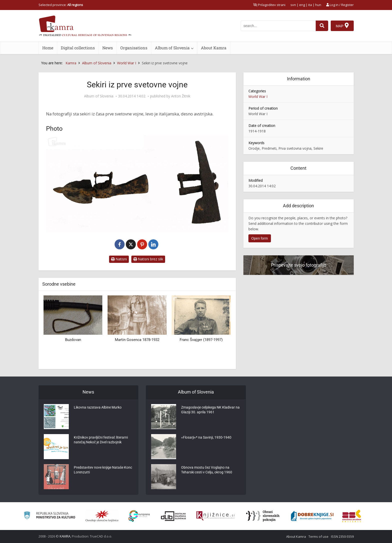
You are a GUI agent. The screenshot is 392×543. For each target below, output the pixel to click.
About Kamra (214, 48)
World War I (258, 97)
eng (302, 5)
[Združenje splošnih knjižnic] (352, 516)
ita (310, 5)
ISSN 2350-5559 (342, 536)
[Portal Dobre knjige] (312, 516)
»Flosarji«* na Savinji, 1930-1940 (206, 438)
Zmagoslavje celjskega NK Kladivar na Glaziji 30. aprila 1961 (210, 410)
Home (48, 48)
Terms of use (318, 536)
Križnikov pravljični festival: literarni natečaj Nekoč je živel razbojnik (101, 440)
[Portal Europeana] (139, 516)
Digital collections (78, 48)
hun (318, 5)
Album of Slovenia (172, 48)
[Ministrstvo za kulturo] (49, 516)
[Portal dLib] (174, 516)
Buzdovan (73, 340)
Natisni (119, 259)
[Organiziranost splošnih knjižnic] (102, 516)
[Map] (342, 26)
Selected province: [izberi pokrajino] (61, 5)
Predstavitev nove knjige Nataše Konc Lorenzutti (103, 470)
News (108, 48)
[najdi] (322, 26)
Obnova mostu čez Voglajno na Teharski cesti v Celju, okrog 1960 (207, 470)
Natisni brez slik (148, 259)
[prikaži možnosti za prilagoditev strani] (269, 5)
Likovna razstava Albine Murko (98, 408)
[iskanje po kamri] (278, 26)
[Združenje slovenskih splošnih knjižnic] (216, 516)
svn (293, 5)
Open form (259, 238)
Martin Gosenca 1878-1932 (137, 340)
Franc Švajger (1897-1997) (201, 340)
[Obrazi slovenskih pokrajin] (263, 516)
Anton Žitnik (181, 96)
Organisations (134, 48)
